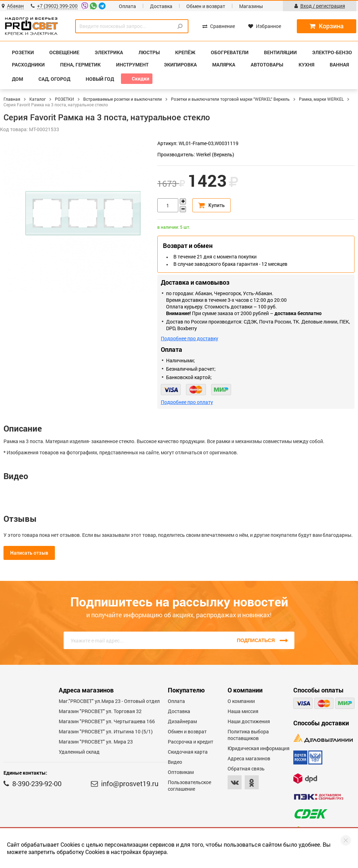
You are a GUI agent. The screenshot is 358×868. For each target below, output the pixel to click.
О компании (241, 701)
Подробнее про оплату (187, 402)
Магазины (251, 6)
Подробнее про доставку (189, 338)
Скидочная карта (188, 752)
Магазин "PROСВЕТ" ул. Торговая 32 (100, 711)
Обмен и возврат (206, 6)
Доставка (161, 6)
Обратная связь (246, 769)
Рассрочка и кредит (191, 742)
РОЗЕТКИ (65, 99)
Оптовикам (181, 772)
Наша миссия (243, 711)
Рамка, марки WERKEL (321, 99)
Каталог (38, 99)
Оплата (127, 6)
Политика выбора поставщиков (248, 735)
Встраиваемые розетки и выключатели (123, 99)
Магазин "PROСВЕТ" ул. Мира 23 (96, 742)
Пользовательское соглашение (189, 785)
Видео (175, 762)
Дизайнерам (182, 721)
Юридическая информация (259, 748)
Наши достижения (249, 721)
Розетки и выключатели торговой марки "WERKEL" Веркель (230, 99)
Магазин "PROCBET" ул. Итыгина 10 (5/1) (106, 731)
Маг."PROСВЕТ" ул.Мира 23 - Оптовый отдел (109, 701)
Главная (12, 99)
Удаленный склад (79, 752)
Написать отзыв (29, 553)
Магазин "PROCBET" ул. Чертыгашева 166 (107, 721)
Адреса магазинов (249, 758)
